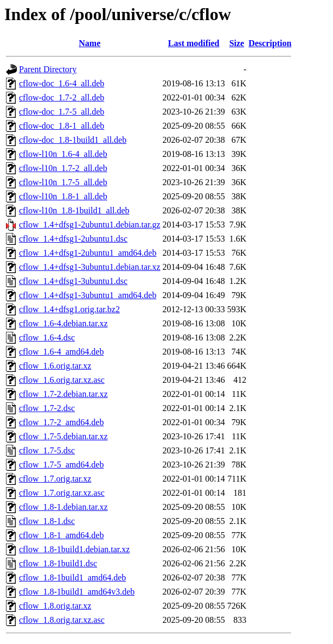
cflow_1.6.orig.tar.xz (55, 366)
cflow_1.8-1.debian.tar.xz (63, 507)
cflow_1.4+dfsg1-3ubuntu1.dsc (73, 281)
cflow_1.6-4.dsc (47, 337)
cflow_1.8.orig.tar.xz (55, 606)
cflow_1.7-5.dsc (47, 450)
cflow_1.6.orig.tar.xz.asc (62, 380)
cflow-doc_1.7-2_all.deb (62, 97)
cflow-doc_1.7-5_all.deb (62, 112)
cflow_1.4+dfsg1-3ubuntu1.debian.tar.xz (90, 267)
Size (237, 43)
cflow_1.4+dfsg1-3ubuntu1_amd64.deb (88, 295)
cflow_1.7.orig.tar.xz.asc (62, 493)
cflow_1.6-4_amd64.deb (61, 352)
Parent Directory (48, 69)
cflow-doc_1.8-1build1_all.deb (73, 140)
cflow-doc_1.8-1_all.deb (62, 126)
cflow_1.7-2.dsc (47, 408)
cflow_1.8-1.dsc (47, 521)
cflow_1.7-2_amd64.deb (61, 422)
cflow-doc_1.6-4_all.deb (62, 83)
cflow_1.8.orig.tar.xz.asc (62, 620)
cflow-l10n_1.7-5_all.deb (63, 182)
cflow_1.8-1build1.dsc (58, 563)
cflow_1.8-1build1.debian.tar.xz (74, 549)
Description (270, 43)
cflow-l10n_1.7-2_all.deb (63, 168)
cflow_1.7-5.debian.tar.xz (63, 436)
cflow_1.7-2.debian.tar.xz (63, 394)
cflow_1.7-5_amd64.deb (61, 465)
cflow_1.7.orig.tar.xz (55, 479)
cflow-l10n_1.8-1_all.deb (63, 196)
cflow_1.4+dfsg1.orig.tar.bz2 (69, 309)
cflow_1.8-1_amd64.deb (61, 535)
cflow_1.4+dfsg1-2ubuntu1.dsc (73, 239)
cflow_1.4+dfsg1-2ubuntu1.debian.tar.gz (90, 225)
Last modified (194, 43)
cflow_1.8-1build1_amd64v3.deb (77, 592)
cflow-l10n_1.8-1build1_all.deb (74, 210)
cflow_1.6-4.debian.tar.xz (63, 323)
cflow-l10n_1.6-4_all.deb (63, 154)
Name (89, 43)
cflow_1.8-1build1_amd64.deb (72, 577)
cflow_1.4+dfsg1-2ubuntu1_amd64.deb (88, 253)
